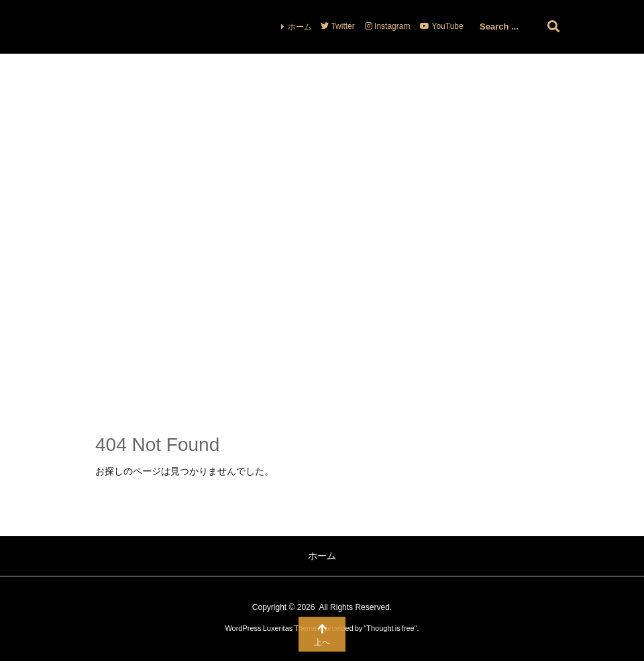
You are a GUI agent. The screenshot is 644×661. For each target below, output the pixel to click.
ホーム (300, 27)
